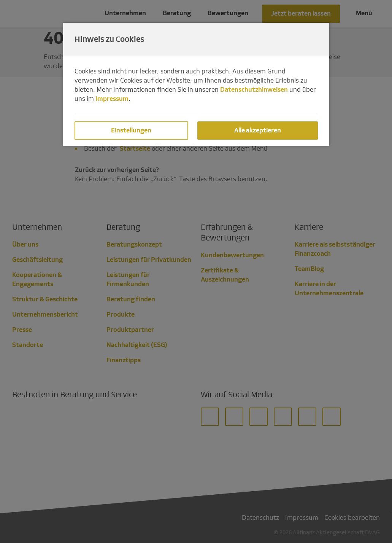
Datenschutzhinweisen (254, 90)
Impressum (112, 99)
